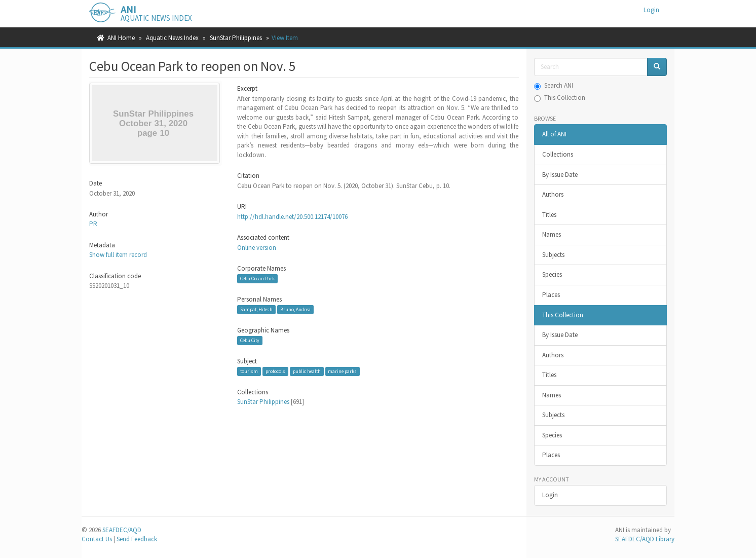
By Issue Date (560, 175)
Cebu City (250, 340)
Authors (553, 194)
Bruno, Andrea (295, 309)
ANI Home (121, 38)
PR (93, 224)
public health (307, 371)
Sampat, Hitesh (256, 309)
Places (551, 295)
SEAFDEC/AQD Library (645, 539)
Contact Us (97, 539)
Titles (549, 215)
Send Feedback (137, 539)
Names (552, 234)
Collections (558, 154)
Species (552, 274)
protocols (275, 371)
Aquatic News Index (172, 38)
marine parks (342, 371)
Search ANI (554, 85)
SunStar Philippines (236, 38)
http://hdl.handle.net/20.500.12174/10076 (292, 217)
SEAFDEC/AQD (122, 530)
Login (550, 495)
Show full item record (118, 255)
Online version (257, 248)
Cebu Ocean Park (257, 278)
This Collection (560, 98)
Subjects (553, 255)
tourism (249, 371)
